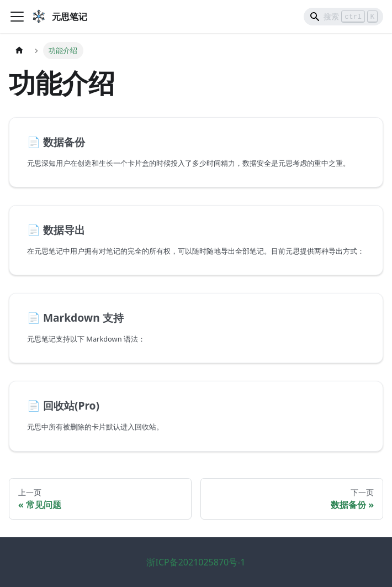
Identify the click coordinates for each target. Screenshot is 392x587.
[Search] (343, 17)
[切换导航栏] (17, 17)
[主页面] (19, 51)
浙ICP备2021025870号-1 (196, 562)
